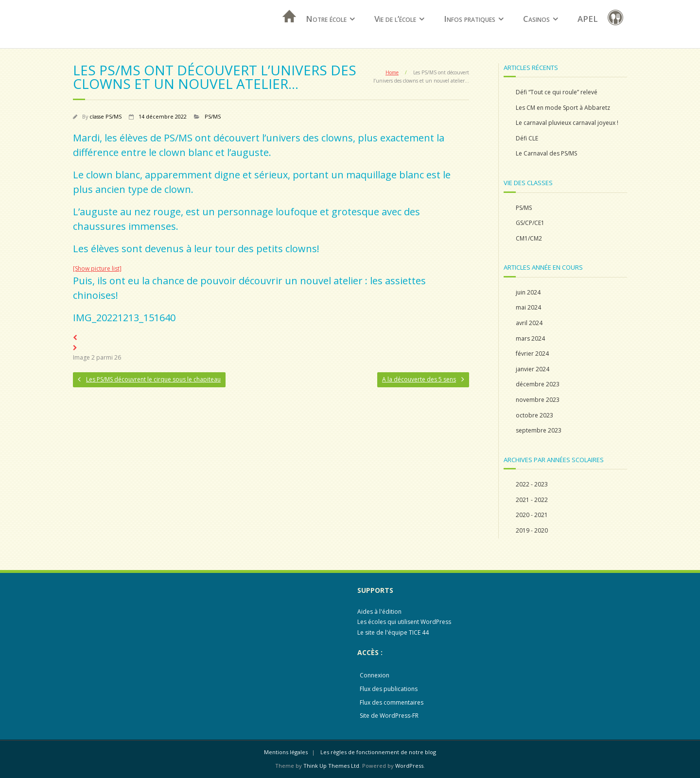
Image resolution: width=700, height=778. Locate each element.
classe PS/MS (105, 116)
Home (392, 72)
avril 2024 (529, 323)
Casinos (536, 19)
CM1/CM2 (529, 238)
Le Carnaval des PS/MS (546, 153)
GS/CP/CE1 (530, 223)
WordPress (409, 766)
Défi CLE (527, 138)
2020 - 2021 (532, 515)
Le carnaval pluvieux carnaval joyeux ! (567, 123)
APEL (588, 19)
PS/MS (213, 116)
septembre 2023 (539, 430)
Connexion (375, 675)
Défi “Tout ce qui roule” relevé (557, 92)
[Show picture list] (97, 268)
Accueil (286, 29)
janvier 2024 (533, 369)
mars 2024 (530, 338)
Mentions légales (286, 752)
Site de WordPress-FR (389, 716)
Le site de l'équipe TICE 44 (393, 632)
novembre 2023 (538, 400)
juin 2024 (528, 292)
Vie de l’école (395, 19)
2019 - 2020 (532, 530)
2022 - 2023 (532, 484)
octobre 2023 (534, 415)
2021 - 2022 (532, 500)
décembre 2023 (538, 384)
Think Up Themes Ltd (331, 766)
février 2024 (532, 354)
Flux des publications (389, 689)
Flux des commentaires (392, 702)
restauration (617, 19)
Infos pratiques (470, 19)
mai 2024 (528, 307)
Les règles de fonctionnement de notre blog (378, 752)
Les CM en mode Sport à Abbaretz (563, 108)
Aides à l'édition (379, 612)
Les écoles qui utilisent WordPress (404, 622)
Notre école (326, 19)
